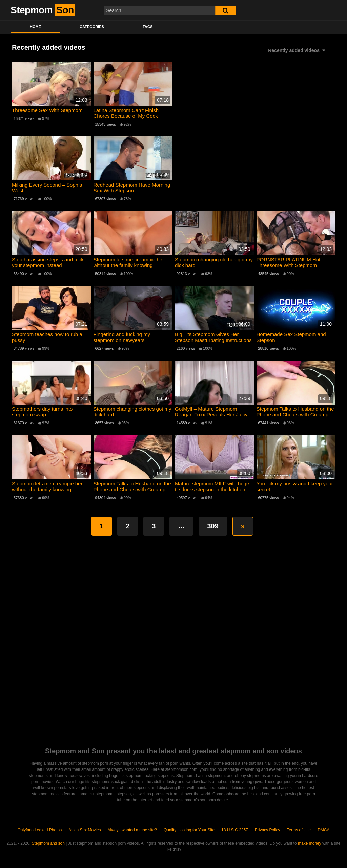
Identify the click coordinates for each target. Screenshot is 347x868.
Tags (148, 27)
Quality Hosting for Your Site (189, 830)
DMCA (323, 830)
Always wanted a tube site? (132, 830)
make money (310, 843)
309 (213, 526)
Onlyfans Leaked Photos (39, 830)
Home (35, 27)
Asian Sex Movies (85, 830)
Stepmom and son (48, 843)
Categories (92, 27)
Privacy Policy (268, 830)
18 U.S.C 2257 (235, 830)
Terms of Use (299, 830)
